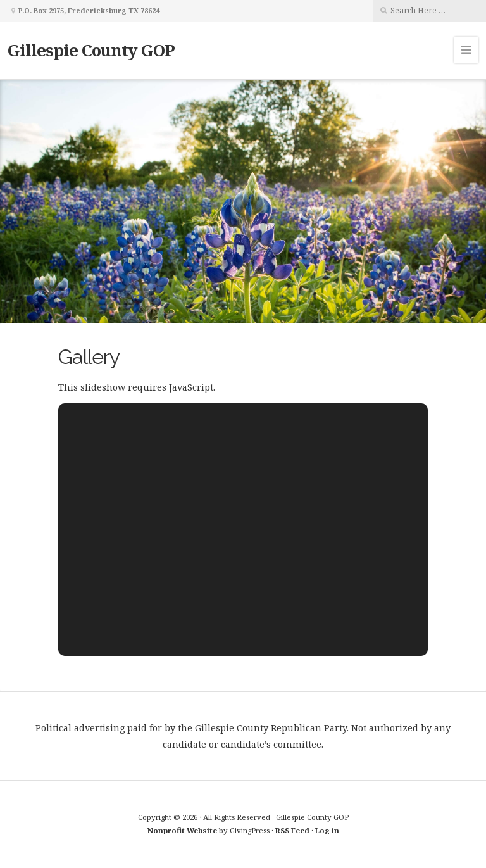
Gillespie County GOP (91, 50)
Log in (327, 830)
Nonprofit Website (182, 830)
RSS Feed (292, 830)
